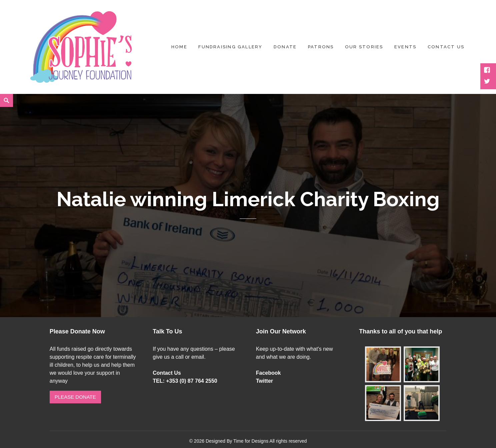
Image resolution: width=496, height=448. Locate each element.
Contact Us (167, 373)
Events (405, 47)
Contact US (446, 47)
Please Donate (75, 397)
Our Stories (364, 47)
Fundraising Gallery (230, 47)
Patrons (321, 47)
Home (179, 47)
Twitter (264, 381)
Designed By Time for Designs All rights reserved (256, 441)
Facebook (268, 373)
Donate (285, 47)
